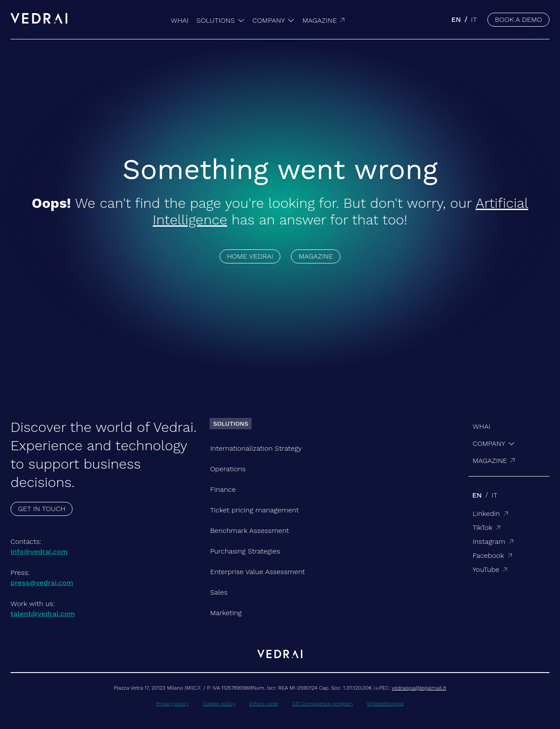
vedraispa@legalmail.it (419, 688)
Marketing (226, 613)
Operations (228, 469)
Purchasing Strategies (245, 551)
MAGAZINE (316, 256)
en (456, 19)
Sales (219, 592)
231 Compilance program (322, 704)
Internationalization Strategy (256, 448)
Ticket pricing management (254, 510)
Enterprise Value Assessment (257, 572)
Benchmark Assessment (249, 531)
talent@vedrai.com (43, 614)
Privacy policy (173, 704)
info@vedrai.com (39, 552)
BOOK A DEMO (518, 19)
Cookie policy (219, 704)
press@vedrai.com (42, 583)
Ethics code (264, 704)
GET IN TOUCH (42, 509)
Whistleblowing (385, 704)
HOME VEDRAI (250, 256)
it (474, 19)
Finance (223, 489)
